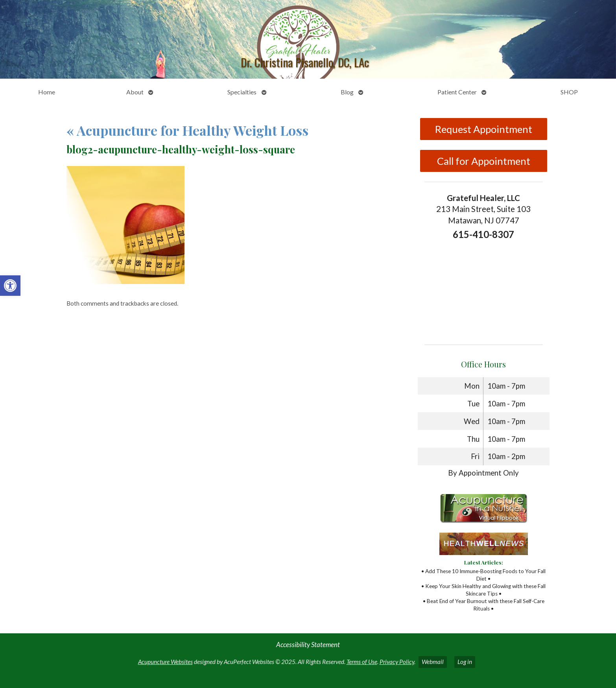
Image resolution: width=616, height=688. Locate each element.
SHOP (569, 92)
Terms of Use (362, 662)
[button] (10, 286)
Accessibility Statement (308, 645)
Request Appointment (484, 129)
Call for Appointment (484, 161)
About (135, 92)
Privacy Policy (397, 662)
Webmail (433, 662)
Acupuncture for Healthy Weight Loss (187, 130)
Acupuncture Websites (165, 662)
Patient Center (457, 92)
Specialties (242, 92)
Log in (465, 662)
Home (47, 92)
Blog (347, 92)
